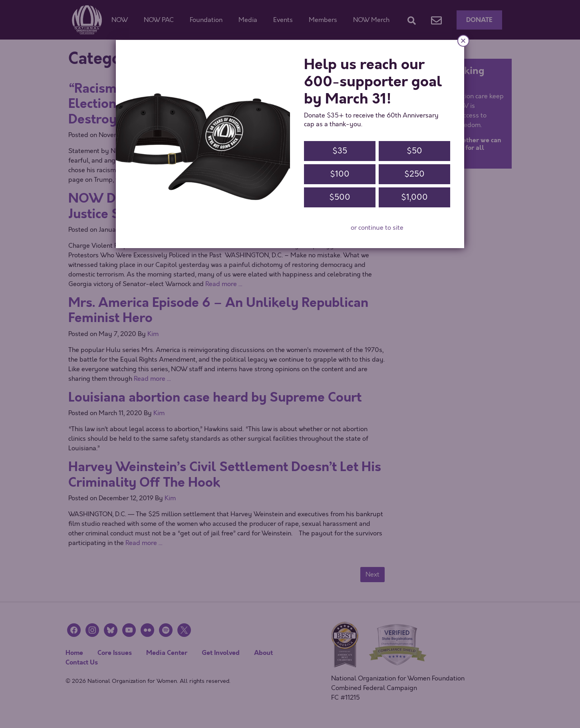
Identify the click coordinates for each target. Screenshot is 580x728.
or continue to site (377, 228)
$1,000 (414, 197)
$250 (414, 174)
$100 (340, 174)
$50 (414, 151)
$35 (340, 151)
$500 (340, 197)
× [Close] (463, 41)
